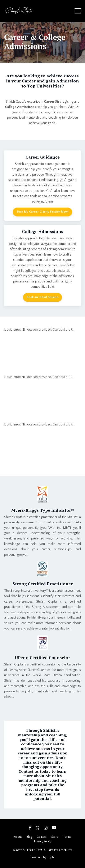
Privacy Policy (43, 841)
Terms (67, 837)
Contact (42, 837)
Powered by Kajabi (43, 857)
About (18, 837)
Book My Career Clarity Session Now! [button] (43, 212)
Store (55, 837)
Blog (29, 837)
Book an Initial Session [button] (42, 297)
